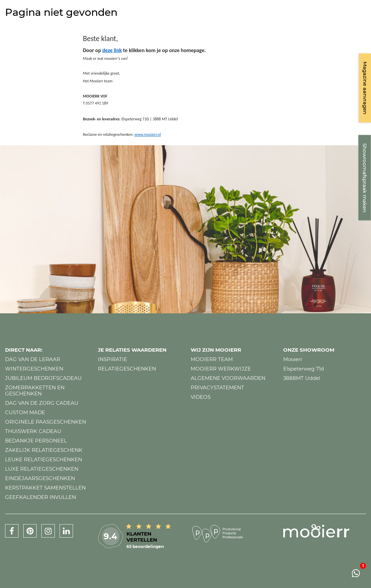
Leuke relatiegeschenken (44, 459)
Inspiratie (113, 359)
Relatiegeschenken (127, 369)
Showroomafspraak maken (365, 178)
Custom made (25, 412)
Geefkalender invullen (41, 497)
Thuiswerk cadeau (33, 431)
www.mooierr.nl (148, 134)
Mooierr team (212, 359)
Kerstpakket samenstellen (45, 488)
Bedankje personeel (36, 441)
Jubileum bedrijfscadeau (43, 378)
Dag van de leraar (33, 359)
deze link (112, 50)
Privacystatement (217, 387)
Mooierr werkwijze (221, 369)
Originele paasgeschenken (46, 422)
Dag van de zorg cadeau (42, 403)
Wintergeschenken (34, 369)
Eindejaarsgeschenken (40, 478)
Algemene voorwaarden (228, 378)
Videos (201, 397)
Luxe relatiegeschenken (42, 469)
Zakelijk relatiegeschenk (44, 450)
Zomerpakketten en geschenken (35, 390)
